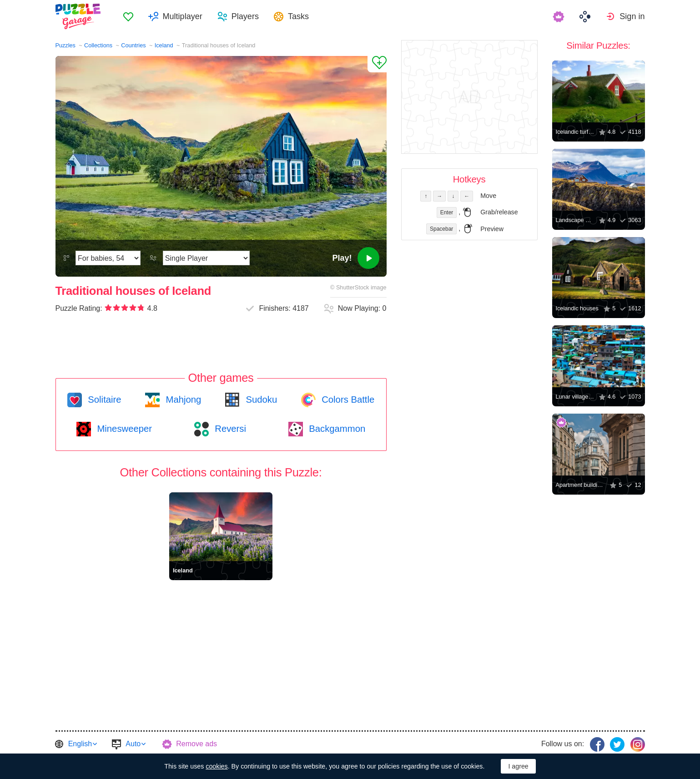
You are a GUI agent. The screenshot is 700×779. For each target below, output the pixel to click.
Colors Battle (347, 400)
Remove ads (196, 744)
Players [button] (245, 16)
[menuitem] (128, 16)
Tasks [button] (298, 16)
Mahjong (182, 400)
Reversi (229, 429)
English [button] (80, 744)
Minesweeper (123, 429)
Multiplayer (183, 16)
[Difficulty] (108, 258)
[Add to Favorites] (377, 64)
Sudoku (260, 400)
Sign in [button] (632, 16)
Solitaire (103, 400)
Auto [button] (133, 744)
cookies (217, 766)
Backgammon (336, 429)
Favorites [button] (128, 16)
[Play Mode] (206, 258)
